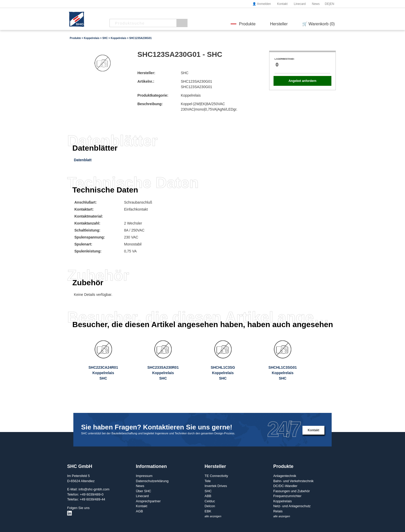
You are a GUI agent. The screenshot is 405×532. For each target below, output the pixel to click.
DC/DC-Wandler (285, 486)
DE (327, 4)
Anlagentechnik (285, 476)
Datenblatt (83, 160)
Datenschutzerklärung (152, 481)
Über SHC (143, 491)
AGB (139, 511)
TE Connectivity (216, 476)
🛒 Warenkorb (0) (318, 24)
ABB (208, 496)
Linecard (300, 4)
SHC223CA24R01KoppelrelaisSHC (103, 373)
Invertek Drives (216, 486)
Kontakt (282, 4)
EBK (208, 511)
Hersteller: (146, 73)
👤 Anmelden (262, 4)
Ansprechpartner (148, 501)
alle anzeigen (213, 516)
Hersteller (279, 24)
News (316, 4)
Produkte (247, 24)
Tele (208, 481)
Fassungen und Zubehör (292, 491)
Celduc (210, 501)
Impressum (144, 476)
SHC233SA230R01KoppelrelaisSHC (163, 373)
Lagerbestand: (285, 59)
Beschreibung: (150, 104)
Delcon (210, 506)
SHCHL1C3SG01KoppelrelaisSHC (283, 373)
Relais (278, 511)
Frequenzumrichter (287, 496)
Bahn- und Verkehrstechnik (293, 481)
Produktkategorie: (153, 95)
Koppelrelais (92, 38)
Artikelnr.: (146, 81)
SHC (105, 38)
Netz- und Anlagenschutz (292, 506)
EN (332, 4)
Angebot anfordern (302, 81)
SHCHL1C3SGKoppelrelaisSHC (223, 373)
